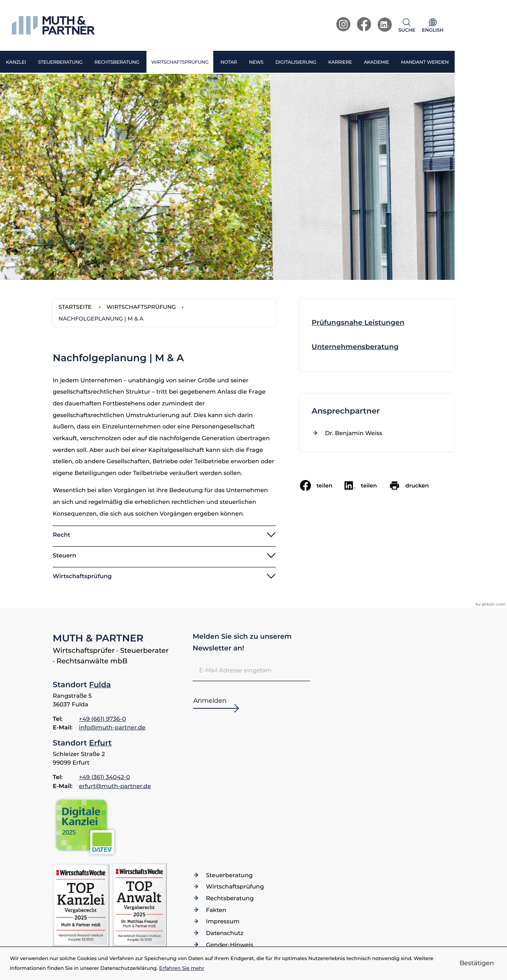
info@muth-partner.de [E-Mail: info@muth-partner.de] (112, 727)
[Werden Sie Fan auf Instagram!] (343, 24)
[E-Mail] (251, 670)
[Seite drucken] (415, 486)
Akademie (376, 62)
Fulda (100, 684)
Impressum (223, 921)
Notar (229, 62)
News (256, 62)
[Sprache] (433, 25)
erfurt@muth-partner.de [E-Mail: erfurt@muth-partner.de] (115, 786)
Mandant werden (425, 62)
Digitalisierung (296, 62)
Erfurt (100, 743)
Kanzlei (16, 62)
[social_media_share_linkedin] (367, 486)
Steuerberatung (60, 62)
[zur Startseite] (53, 25)
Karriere (340, 62)
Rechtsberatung (117, 62)
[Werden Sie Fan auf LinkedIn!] (385, 25)
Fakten (216, 910)
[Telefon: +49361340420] (104, 777)
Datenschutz (225, 933)
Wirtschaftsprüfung (180, 62)
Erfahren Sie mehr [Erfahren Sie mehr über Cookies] (182, 968)
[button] (409, 25)
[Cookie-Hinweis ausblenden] (477, 964)
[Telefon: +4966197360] (103, 719)
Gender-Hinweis (229, 945)
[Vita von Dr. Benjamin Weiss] (354, 433)
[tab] (164, 534)
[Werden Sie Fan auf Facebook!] (364, 24)
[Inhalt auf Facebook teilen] (322, 486)
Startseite (75, 307)
